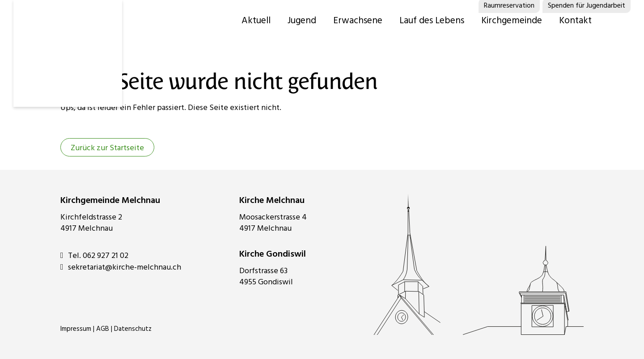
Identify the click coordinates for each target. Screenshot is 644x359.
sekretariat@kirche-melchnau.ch (121, 267)
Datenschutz (133, 329)
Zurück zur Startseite (107, 148)
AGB (103, 329)
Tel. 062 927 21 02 (94, 256)
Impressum (76, 329)
